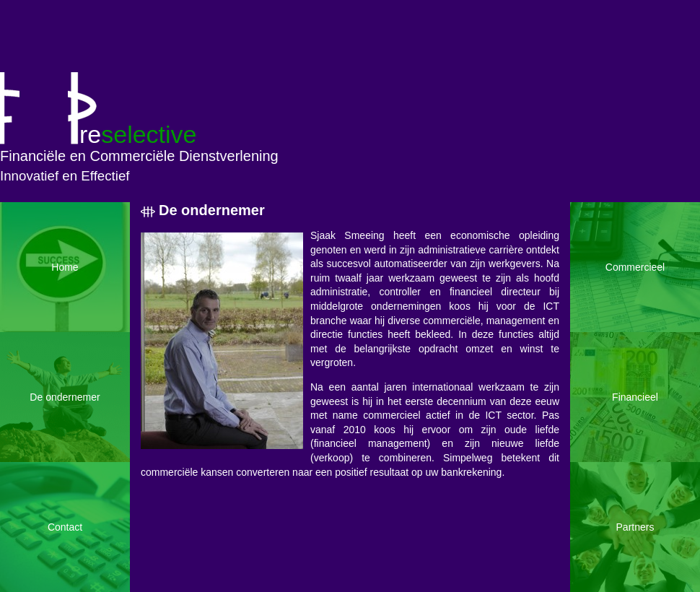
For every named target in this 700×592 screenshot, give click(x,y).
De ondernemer (212, 210)
